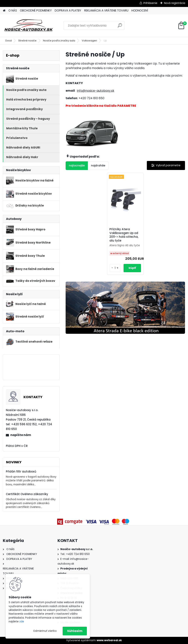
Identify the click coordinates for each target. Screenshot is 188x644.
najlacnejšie (77, 165)
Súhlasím (75, 631)
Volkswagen (89, 41)
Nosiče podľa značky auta (59, 41)
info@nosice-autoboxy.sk (96, 91)
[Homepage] (4, 11)
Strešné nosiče (27, 41)
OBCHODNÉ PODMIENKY (36, 10)
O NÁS (13, 10)
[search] (120, 27)
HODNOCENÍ (140, 10)
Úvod (8, 41)
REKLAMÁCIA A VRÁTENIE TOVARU (106, 10)
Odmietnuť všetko (45, 631)
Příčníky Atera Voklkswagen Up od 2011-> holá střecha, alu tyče (124, 235)
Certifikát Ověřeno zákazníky (27, 494)
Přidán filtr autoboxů (21, 471)
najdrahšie (98, 165)
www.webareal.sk (109, 640)
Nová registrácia (175, 3)
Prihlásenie (150, 3)
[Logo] (29, 26)
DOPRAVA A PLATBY (68, 10)
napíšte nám (21, 435)
